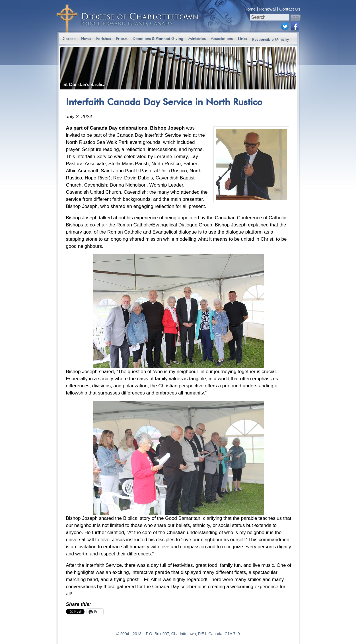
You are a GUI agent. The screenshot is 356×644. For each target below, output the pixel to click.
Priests (122, 38)
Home (250, 9)
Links (242, 38)
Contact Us (290, 9)
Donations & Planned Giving (158, 38)
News (86, 38)
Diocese (69, 38)
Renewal (267, 9)
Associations (222, 38)
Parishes (104, 38)
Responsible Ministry (271, 39)
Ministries (197, 38)
